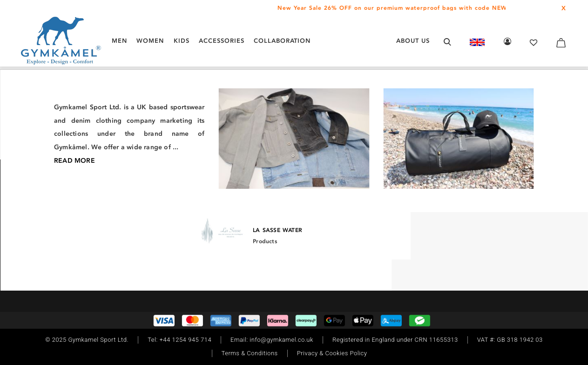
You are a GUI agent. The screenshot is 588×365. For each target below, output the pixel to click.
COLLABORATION (282, 41)
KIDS (182, 41)
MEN (119, 41)
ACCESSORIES (222, 41)
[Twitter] (93, 219)
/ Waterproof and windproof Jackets (238, 113)
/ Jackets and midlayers (141, 113)
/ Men (93, 113)
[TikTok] (79, 219)
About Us (413, 41)
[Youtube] (107, 219)
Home (73, 113)
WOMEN (150, 41)
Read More (421, 261)
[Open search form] (447, 42)
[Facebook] (65, 219)
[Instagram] (53, 219)
